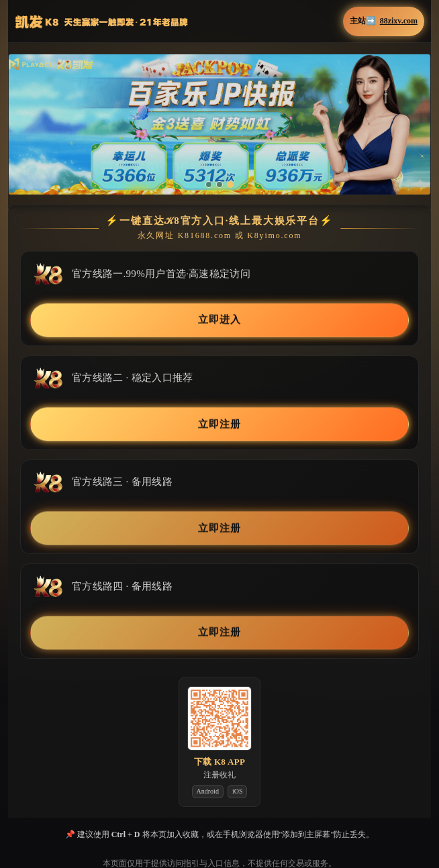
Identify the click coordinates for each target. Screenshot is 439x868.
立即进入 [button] (220, 320)
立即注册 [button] (220, 424)
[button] (220, 124)
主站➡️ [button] (384, 21)
